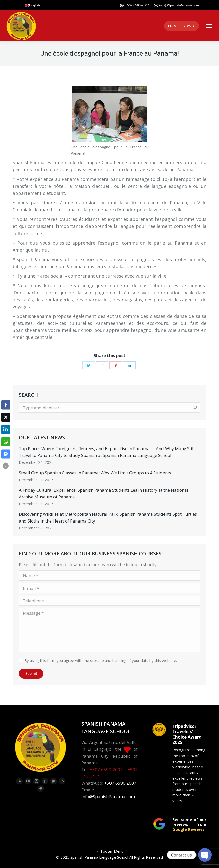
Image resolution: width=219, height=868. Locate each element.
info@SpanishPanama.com (176, 5)
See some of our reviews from (189, 824)
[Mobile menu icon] (209, 26)
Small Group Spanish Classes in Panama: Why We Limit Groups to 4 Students (95, 473)
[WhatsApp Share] (6, 442)
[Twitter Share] (6, 417)
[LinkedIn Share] (6, 429)
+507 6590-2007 (134, 5)
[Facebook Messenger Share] (6, 454)
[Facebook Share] (6, 405)
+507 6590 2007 (106, 769)
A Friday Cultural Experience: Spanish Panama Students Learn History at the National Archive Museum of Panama (103, 493)
